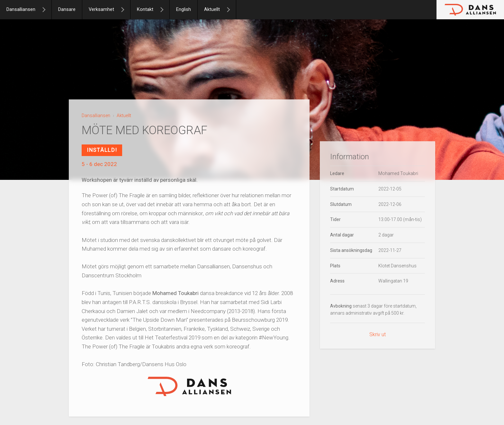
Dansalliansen (21, 9)
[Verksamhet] (125, 10)
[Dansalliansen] (47, 10)
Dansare (67, 9)
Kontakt (145, 9)
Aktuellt (212, 9)
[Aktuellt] (231, 10)
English (184, 9)
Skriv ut (378, 334)
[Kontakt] (165, 10)
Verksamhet (101, 9)
